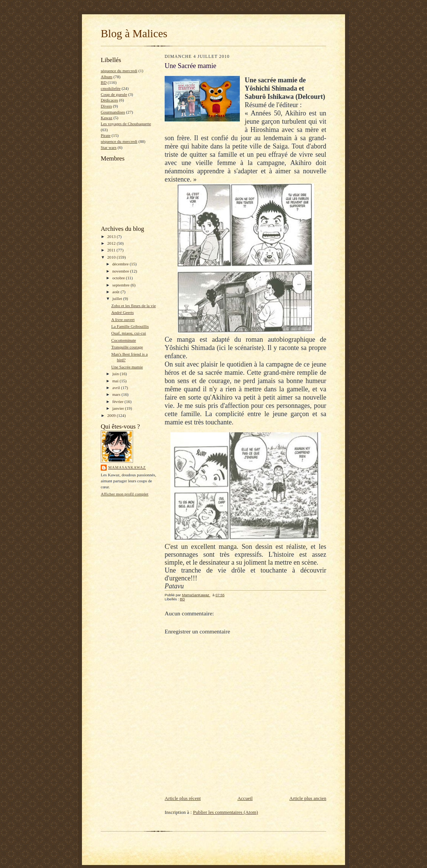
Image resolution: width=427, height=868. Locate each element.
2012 (112, 243)
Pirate (106, 135)
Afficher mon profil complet (125, 494)
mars (117, 394)
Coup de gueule (114, 94)
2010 (112, 257)
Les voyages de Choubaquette (126, 124)
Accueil (245, 798)
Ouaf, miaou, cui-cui (129, 333)
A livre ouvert (123, 320)
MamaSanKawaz (127, 467)
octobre (119, 278)
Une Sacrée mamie (127, 367)
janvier (119, 408)
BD (104, 82)
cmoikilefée (111, 88)
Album (107, 77)
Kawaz (107, 118)
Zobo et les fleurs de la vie (134, 306)
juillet (118, 298)
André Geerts (123, 312)
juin (116, 374)
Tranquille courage (127, 347)
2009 (112, 415)
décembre (121, 264)
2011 (112, 250)
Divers (106, 106)
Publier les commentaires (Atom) (225, 812)
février (119, 401)
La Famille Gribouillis (130, 326)
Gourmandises (113, 112)
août (117, 292)
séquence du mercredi (119, 71)
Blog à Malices (134, 33)
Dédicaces (109, 100)
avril (117, 388)
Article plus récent (183, 798)
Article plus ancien (308, 798)
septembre (122, 285)
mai (116, 381)
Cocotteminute (124, 340)
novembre (121, 271)
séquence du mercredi (119, 141)
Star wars (109, 147)
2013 (112, 236)
